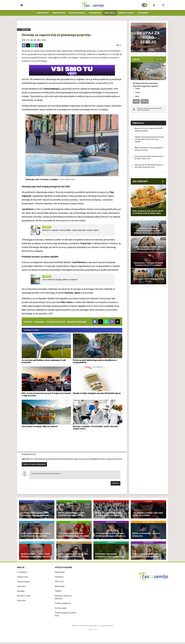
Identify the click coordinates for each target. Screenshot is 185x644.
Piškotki (58, 591)
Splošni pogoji (61, 608)
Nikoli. (137, 96)
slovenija (28, 322)
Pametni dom (59, 13)
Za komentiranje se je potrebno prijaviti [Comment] (75, 475)
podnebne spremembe (77, 322)
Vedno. (138, 89)
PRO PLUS (59, 582)
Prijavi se (116, 483)
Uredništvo (59, 577)
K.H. (28, 40)
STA (23, 40)
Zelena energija (77, 13)
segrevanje (39, 322)
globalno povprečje (56, 322)
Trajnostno (95, 13)
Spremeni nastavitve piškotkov (63, 597)
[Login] (154, 5)
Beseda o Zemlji (126, 13)
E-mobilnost (43, 13)
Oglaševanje (60, 572)
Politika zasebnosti (63, 603)
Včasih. (138, 92)
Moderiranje (60, 586)
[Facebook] (24, 45)
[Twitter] (28, 45)
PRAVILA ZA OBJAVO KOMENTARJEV (34, 464)
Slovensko (143, 13)
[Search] (163, 5)
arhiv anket (159, 59)
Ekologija (110, 13)
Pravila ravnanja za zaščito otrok (66, 614)
